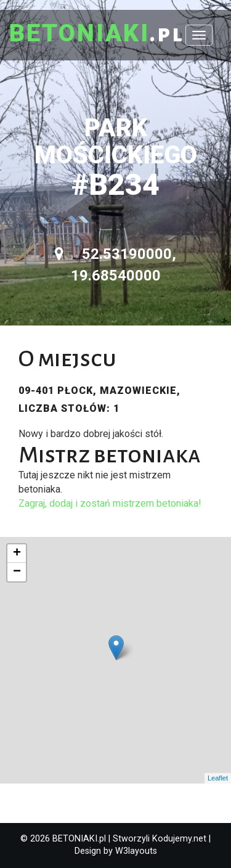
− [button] (17, 572)
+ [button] (17, 554)
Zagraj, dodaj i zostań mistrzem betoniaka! (110, 503)
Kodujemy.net (179, 839)
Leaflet (218, 778)
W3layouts (136, 851)
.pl (97, 34)
